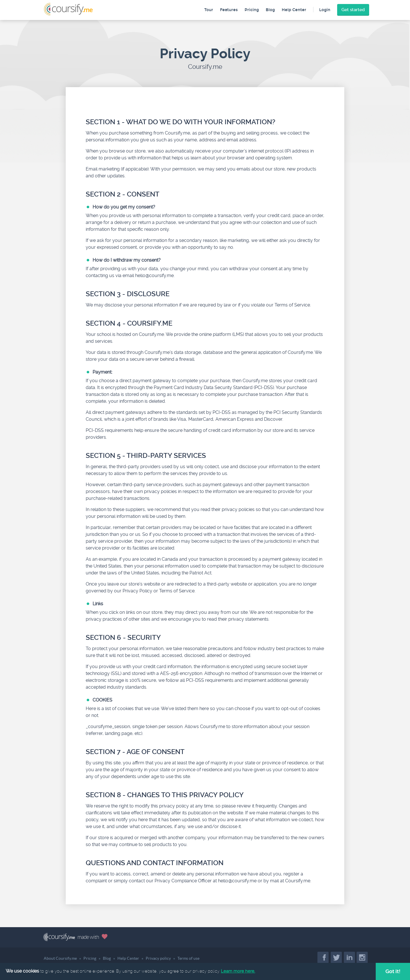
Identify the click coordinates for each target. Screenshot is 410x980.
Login (325, 10)
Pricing (252, 10)
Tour (209, 10)
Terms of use (188, 958)
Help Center (294, 10)
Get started (353, 10)
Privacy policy (158, 958)
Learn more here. (238, 971)
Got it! (393, 971)
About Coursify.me (60, 958)
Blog (270, 10)
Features (229, 10)
